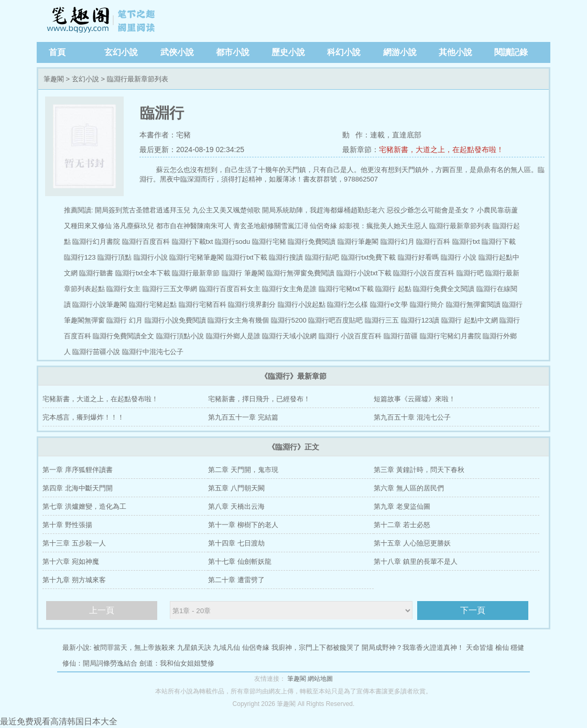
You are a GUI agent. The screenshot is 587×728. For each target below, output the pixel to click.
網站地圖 (320, 679)
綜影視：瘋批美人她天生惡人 (383, 226)
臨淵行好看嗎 (418, 257)
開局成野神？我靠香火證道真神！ (413, 647)
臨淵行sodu (232, 242)
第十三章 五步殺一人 (74, 543)
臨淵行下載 (499, 242)
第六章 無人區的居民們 (409, 488)
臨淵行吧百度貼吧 (335, 320)
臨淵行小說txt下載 (364, 273)
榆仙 (502, 647)
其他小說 (455, 52)
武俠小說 (177, 52)
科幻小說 (344, 52)
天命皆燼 (480, 647)
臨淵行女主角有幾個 (238, 320)
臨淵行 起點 (393, 289)
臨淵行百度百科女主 (230, 289)
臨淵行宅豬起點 (153, 304)
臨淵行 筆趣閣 (243, 273)
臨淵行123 (80, 257)
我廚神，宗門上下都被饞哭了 (316, 647)
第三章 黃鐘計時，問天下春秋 (419, 470)
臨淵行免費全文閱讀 (444, 289)
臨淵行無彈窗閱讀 (473, 304)
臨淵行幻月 (398, 242)
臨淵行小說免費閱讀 (175, 320)
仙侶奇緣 (323, 226)
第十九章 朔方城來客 (74, 580)
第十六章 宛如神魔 (71, 561)
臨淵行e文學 (389, 304)
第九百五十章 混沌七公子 (412, 417)
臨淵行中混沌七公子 (153, 352)
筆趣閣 (102, 21)
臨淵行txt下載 (247, 257)
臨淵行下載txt (193, 242)
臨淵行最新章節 (196, 273)
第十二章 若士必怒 (402, 525)
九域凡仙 (226, 647)
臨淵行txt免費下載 (369, 257)
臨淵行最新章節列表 (460, 226)
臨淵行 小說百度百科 (350, 336)
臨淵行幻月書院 (96, 242)
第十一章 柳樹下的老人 (243, 525)
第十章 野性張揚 (67, 525)
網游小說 (400, 52)
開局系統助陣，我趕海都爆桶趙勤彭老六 (323, 210)
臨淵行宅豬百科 (203, 304)
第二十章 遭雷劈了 (236, 580)
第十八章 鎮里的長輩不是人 (416, 561)
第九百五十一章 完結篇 (243, 417)
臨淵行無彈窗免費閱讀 (300, 273)
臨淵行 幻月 (124, 320)
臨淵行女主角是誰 (289, 289)
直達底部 (407, 135)
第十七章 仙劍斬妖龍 (240, 561)
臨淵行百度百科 (146, 242)
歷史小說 (288, 52)
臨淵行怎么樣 (347, 304)
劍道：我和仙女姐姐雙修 (177, 663)
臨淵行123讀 (420, 320)
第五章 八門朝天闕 (236, 488)
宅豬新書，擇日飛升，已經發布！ (259, 399)
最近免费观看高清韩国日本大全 (59, 721)
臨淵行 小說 (459, 257)
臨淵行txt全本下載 (143, 273)
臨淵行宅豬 (269, 242)
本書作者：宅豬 (165, 135)
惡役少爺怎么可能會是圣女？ (431, 210)
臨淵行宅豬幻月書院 (450, 336)
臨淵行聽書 (96, 273)
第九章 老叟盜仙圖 (402, 506)
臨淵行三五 (382, 320)
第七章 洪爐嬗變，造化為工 (84, 506)
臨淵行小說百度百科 (424, 273)
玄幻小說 (121, 52)
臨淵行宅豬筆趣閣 (197, 257)
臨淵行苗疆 (401, 336)
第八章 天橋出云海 (236, 506)
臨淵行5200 (289, 320)
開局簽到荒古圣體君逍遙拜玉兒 (143, 210)
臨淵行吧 (470, 273)
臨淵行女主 (123, 289)
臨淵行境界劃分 (252, 304)
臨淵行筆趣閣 (358, 242)
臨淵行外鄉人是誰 (233, 336)
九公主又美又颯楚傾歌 (226, 210)
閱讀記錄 (511, 52)
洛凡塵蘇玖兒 (134, 226)
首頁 (57, 52)
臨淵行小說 (151, 257)
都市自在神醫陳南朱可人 (194, 226)
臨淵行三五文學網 (170, 289)
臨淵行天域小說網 (289, 336)
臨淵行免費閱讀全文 (123, 336)
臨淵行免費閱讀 (312, 242)
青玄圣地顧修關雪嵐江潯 (271, 226)
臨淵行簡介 (427, 304)
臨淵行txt (466, 242)
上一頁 (102, 610)
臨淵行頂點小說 (180, 336)
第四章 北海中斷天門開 (78, 488)
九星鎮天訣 (194, 647)
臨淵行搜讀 (286, 257)
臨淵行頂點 (115, 257)
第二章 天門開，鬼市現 (243, 470)
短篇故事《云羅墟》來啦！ (415, 399)
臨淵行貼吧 (322, 257)
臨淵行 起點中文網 (470, 320)
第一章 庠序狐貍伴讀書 (78, 470)
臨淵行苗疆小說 (96, 352)
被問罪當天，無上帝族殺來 (134, 647)
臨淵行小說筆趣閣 (100, 304)
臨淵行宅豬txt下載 (346, 289)
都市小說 (233, 52)
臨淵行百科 (433, 242)
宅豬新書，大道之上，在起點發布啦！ (441, 149)
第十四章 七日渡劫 (236, 543)
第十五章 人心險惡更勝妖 (412, 543)
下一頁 (473, 610)
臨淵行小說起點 (302, 304)
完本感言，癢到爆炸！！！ (83, 417)
